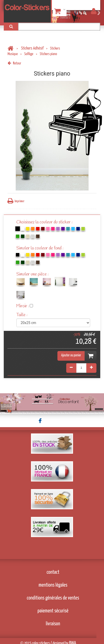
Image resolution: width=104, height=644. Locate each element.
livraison (53, 624)
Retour (14, 63)
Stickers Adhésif (32, 48)
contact (53, 572)
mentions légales (53, 585)
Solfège (29, 54)
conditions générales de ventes (53, 598)
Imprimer (16, 201)
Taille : (22, 315)
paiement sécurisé (53, 611)
